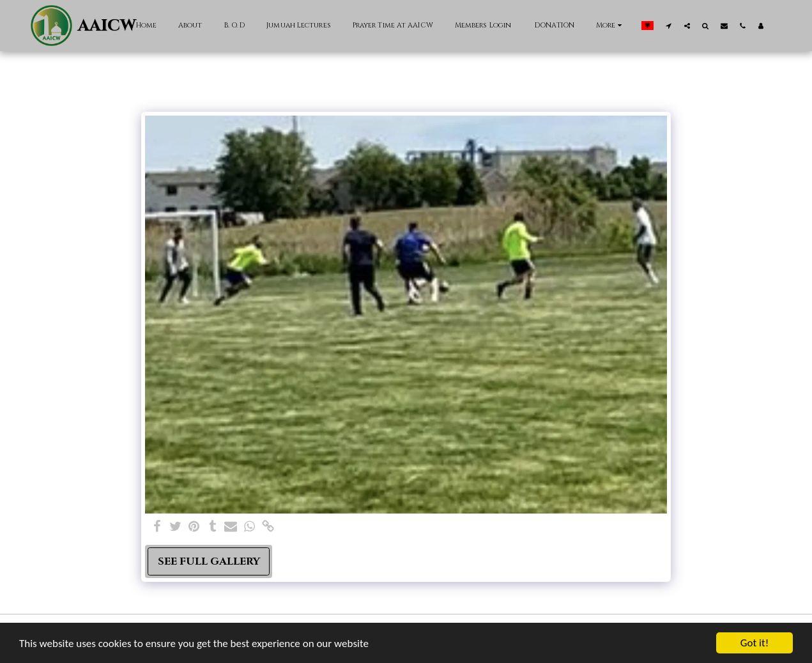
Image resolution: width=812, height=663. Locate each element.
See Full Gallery (209, 561)
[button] (669, 26)
